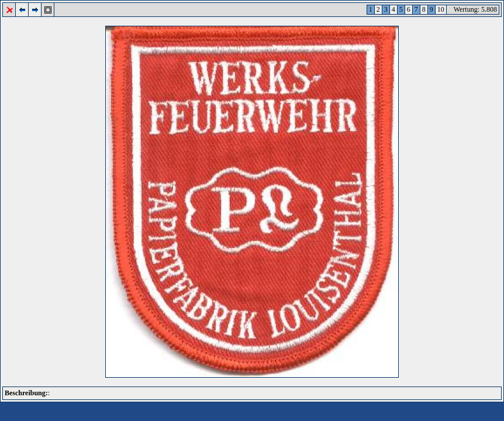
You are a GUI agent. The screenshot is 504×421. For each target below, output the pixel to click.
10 (441, 9)
